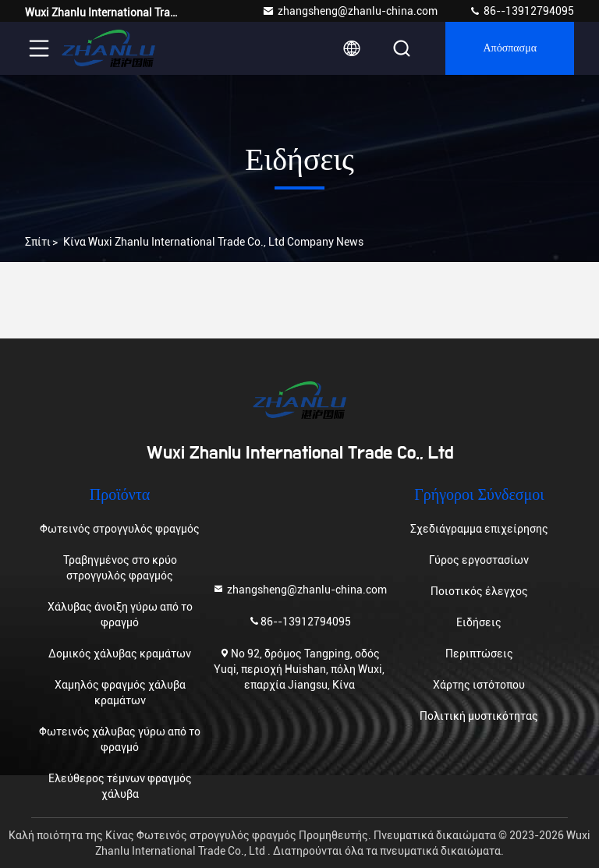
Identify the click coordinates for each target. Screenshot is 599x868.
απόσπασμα (510, 48)
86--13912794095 (521, 11)
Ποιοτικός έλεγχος (479, 591)
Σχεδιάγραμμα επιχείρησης (479, 529)
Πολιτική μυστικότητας (479, 716)
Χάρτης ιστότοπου (479, 685)
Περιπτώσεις (479, 654)
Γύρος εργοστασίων (479, 560)
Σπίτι (38, 242)
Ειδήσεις (479, 622)
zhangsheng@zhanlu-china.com (350, 11)
